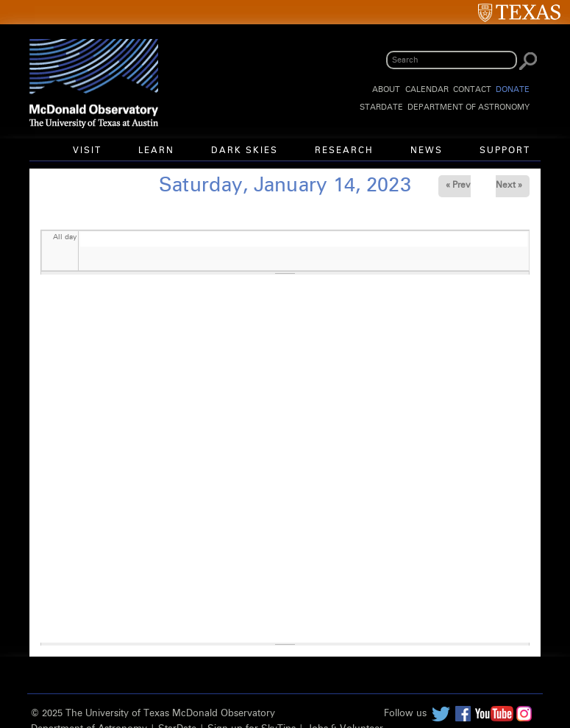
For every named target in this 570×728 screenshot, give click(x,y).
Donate (513, 89)
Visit (87, 151)
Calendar (427, 89)
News (427, 151)
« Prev (458, 185)
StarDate (381, 107)
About (386, 89)
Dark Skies (245, 151)
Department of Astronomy (469, 107)
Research (344, 151)
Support (505, 151)
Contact (472, 89)
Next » (509, 185)
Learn (156, 151)
